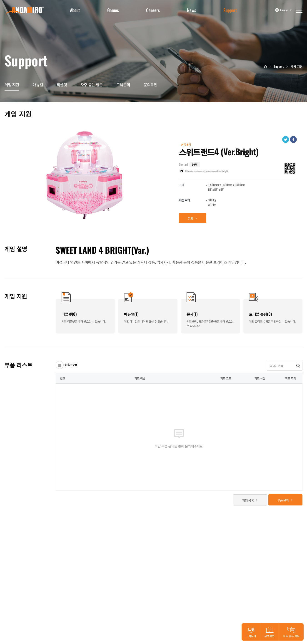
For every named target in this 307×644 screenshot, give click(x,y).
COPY (195, 164)
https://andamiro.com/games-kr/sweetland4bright (207, 171)
